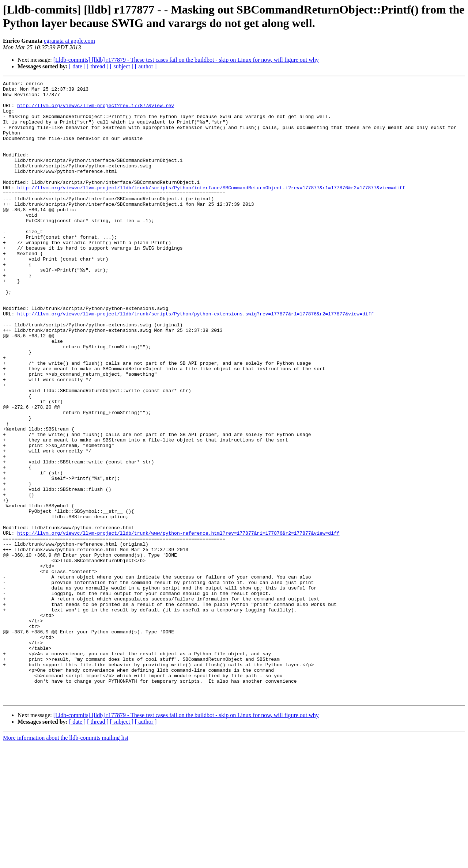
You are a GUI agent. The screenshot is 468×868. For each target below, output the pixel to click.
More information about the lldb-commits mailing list (66, 862)
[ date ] (77, 66)
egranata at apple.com (69, 41)
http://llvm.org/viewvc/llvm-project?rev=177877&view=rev (96, 111)
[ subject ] (122, 66)
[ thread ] (98, 66)
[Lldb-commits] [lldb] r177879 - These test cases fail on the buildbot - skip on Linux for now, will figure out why (186, 60)
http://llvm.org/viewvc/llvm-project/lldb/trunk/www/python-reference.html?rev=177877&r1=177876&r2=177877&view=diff (178, 624)
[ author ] (146, 66)
